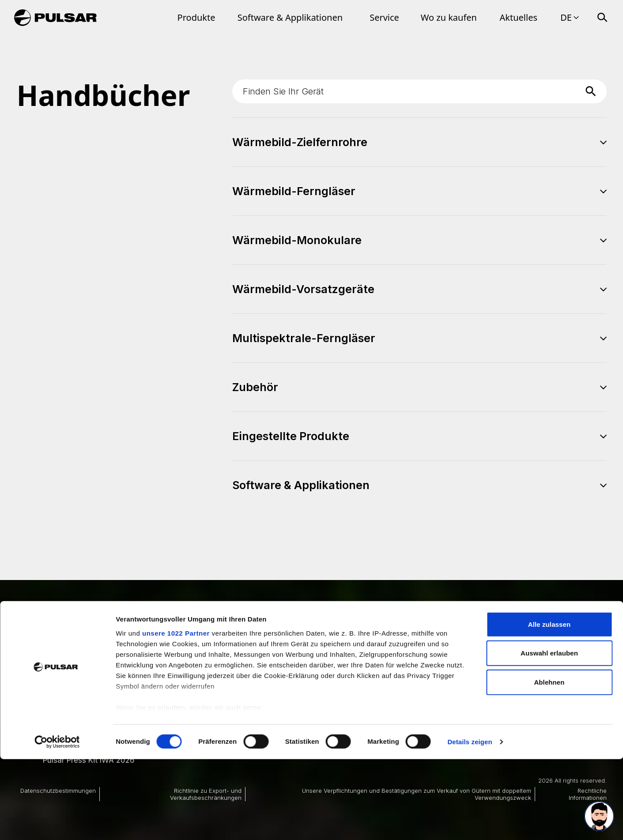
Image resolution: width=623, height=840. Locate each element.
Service (384, 17)
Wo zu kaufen (449, 17)
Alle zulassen (549, 705)
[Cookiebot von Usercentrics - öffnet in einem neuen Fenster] (57, 823)
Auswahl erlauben (549, 734)
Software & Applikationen (290, 17)
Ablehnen (549, 763)
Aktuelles (519, 17)
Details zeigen (470, 823)
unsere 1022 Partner (176, 714)
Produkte (196, 17)
